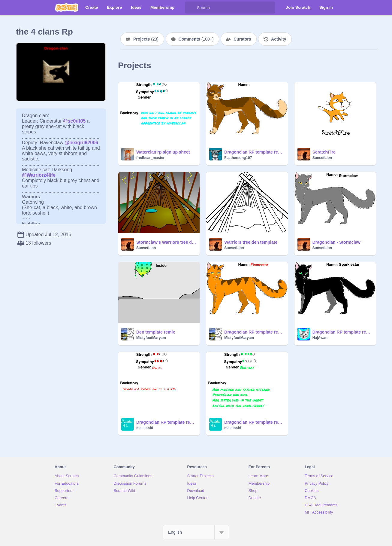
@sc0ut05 (74, 121)
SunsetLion (322, 158)
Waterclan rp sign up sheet (163, 152)
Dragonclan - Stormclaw (336, 242)
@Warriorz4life (39, 175)
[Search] (191, 8)
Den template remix (156, 332)
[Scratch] (67, 8)
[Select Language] (196, 532)
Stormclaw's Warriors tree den (166, 242)
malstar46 (145, 428)
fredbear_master (150, 158)
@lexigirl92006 (81, 143)
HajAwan (320, 338)
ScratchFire (324, 152)
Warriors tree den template (251, 242)
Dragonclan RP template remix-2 (166, 422)
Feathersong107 (238, 158)
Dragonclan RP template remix (254, 152)
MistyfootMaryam (151, 338)
